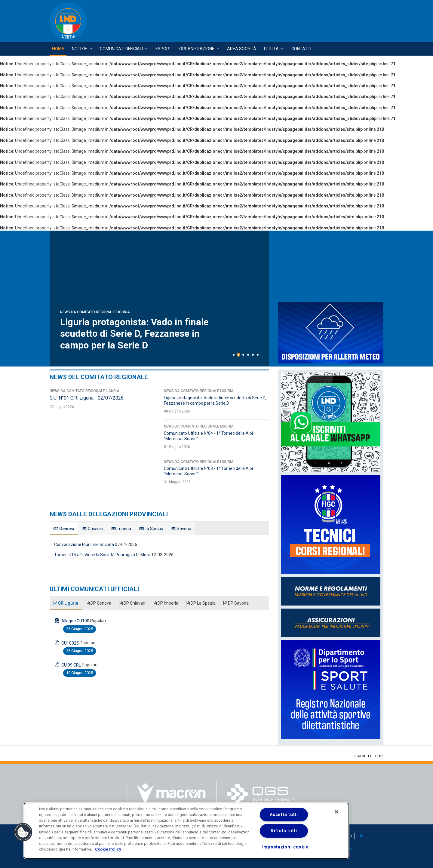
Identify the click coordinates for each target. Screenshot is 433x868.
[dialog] (186, 831)
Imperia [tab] (121, 529)
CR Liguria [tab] (66, 603)
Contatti (301, 49)
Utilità (271, 49)
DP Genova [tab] (99, 603)
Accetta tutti (284, 815)
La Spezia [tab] (151, 529)
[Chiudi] (336, 812)
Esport (163, 49)
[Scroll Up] (369, 756)
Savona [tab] (181, 529)
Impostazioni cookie (286, 847)
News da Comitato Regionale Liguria (95, 335)
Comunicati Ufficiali (121, 49)
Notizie (80, 49)
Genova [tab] (64, 529)
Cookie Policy (108, 849)
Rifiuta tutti (284, 831)
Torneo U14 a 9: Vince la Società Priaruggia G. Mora (102, 555)
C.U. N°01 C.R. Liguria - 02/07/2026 (137, 345)
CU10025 (70, 643)
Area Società (242, 49)
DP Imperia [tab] (166, 603)
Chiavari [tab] (93, 529)
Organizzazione (197, 49)
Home (58, 49)
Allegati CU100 (75, 621)
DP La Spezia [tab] (201, 603)
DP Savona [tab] (236, 603)
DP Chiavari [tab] (132, 603)
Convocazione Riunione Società (84, 544)
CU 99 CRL (71, 665)
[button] (361, 836)
